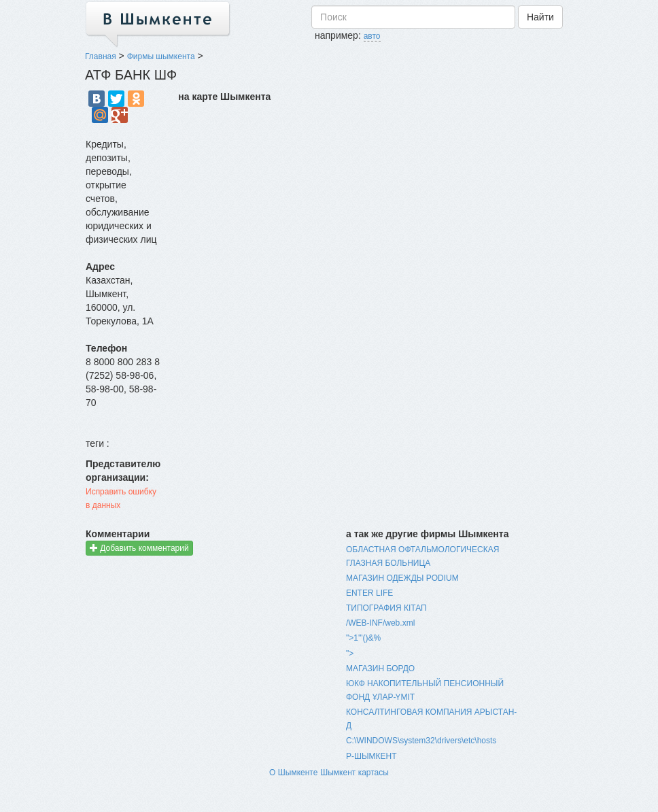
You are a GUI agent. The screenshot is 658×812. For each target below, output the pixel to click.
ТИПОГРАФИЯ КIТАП (386, 608)
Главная (101, 56)
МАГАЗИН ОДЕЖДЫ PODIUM (402, 578)
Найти (540, 17)
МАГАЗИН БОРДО (380, 669)
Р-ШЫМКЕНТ (371, 756)
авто (372, 36)
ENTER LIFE (369, 593)
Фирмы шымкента (161, 56)
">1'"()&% (363, 638)
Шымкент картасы (354, 773)
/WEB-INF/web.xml (380, 623)
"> (350, 654)
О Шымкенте (293, 773)
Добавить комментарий (139, 548)
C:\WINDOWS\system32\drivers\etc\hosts (421, 741)
